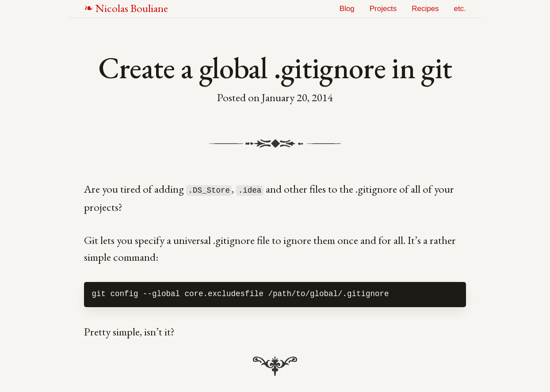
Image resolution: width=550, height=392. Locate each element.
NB (132, 8)
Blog (347, 9)
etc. (460, 9)
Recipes (425, 9)
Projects (383, 9)
